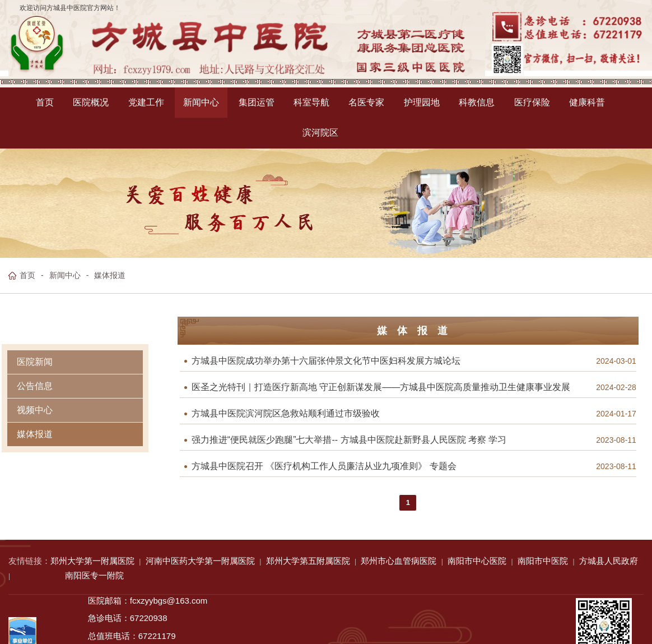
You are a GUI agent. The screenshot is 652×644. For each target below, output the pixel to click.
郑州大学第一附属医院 (92, 561)
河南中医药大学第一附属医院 (200, 561)
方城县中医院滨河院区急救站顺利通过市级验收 (286, 414)
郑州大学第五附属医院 (308, 561)
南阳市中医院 (543, 561)
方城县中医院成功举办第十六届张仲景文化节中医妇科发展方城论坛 (326, 361)
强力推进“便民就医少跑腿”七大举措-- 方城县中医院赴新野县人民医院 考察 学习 (349, 440)
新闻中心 (65, 275)
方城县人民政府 (609, 561)
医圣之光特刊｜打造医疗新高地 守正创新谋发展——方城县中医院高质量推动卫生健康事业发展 (381, 387)
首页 (27, 275)
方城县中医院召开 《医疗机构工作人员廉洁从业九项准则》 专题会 (324, 466)
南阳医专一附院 (94, 575)
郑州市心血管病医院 (399, 561)
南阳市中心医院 (477, 561)
